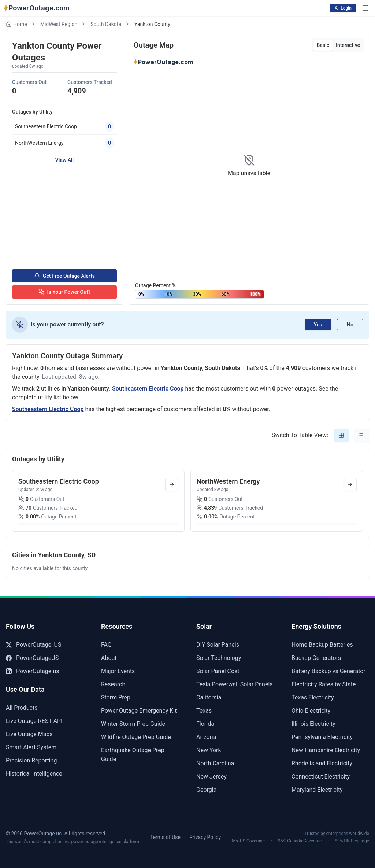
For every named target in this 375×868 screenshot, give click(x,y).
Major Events (118, 671)
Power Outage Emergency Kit (139, 711)
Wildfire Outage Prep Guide (136, 737)
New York (209, 750)
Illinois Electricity (313, 724)
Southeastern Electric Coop (148, 389)
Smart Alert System (31, 747)
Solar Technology (219, 658)
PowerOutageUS (32, 658)
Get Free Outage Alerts (64, 276)
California (209, 697)
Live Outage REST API (34, 721)
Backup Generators (316, 658)
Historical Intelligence (34, 774)
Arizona (206, 737)
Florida (205, 724)
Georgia (206, 790)
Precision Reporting (31, 760)
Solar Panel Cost (218, 671)
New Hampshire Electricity (326, 750)
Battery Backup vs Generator (328, 671)
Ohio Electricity (311, 711)
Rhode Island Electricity (322, 763)
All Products (22, 708)
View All (64, 160)
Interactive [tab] (348, 45)
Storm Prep (116, 697)
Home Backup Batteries (322, 645)
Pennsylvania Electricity (322, 737)
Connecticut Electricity (321, 777)
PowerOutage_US (34, 645)
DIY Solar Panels (218, 645)
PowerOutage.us (33, 671)
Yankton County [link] (152, 24)
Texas (204, 711)
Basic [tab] (323, 45)
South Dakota (106, 24)
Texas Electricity (313, 697)
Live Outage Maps (29, 734)
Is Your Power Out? (65, 292)
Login (343, 8)
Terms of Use (165, 837)
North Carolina (215, 763)
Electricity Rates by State (324, 684)
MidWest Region (59, 24)
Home (16, 24)
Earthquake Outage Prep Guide (133, 755)
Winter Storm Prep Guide (133, 724)
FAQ (106, 645)
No (350, 325)
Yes (318, 325)
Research (113, 684)
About (109, 658)
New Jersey (211, 777)
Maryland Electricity (317, 790)
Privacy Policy (205, 837)
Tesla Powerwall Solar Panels (235, 684)
